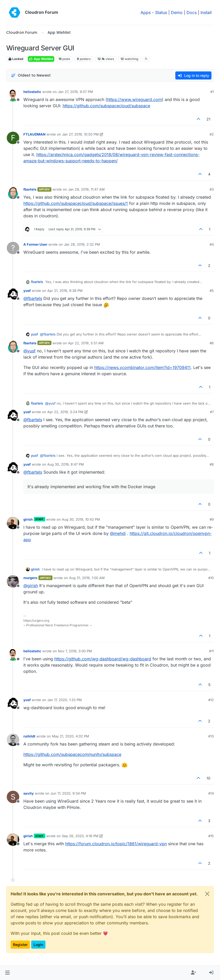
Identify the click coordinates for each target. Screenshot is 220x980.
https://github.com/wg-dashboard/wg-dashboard (103, 659)
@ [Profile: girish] (31, 586)
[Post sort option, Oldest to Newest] (31, 75)
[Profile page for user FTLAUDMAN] (13, 138)
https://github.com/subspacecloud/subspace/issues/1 (76, 203)
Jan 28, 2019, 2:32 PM (82, 244)
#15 (211, 836)
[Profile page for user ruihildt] (13, 740)
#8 (212, 464)
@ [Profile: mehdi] (118, 533)
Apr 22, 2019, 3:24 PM (65, 412)
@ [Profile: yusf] (29, 351)
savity (29, 793)
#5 (212, 291)
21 (208, 119)
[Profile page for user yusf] (13, 294)
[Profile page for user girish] (13, 523)
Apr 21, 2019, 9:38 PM (65, 291)
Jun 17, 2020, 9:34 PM (68, 793)
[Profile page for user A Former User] (13, 248)
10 (208, 778)
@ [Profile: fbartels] (33, 298)
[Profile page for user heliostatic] (13, 95)
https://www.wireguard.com (134, 99)
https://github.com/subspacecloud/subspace (106, 106)
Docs (192, 12)
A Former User (35, 244)
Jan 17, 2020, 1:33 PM (65, 700)
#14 (211, 793)
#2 (212, 134)
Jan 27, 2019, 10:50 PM (80, 134)
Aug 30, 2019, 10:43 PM (81, 519)
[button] (7, 973)
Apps (146, 12)
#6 (212, 343)
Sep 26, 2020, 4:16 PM (80, 836)
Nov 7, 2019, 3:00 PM (75, 651)
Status (161, 12)
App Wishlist (41, 59)
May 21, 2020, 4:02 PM (71, 736)
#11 (211, 651)
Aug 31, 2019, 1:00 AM (87, 578)
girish (28, 519)
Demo (177, 12)
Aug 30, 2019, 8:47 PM (66, 464)
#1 (212, 92)
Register (20, 945)
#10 (211, 578)
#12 (211, 700)
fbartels (30, 189)
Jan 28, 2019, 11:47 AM (86, 189)
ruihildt (29, 736)
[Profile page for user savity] (13, 797)
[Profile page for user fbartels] (13, 193)
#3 (212, 189)
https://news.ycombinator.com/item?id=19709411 (142, 367)
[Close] (207, 894)
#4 (212, 244)
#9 (212, 519)
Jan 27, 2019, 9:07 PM (75, 92)
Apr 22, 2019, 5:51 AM (86, 343)
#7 (212, 412)
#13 (211, 736)
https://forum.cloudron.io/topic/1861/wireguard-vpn (116, 844)
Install (206, 12)
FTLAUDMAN (34, 134)
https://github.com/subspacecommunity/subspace (72, 754)
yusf (27, 291)
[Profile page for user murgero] (13, 581)
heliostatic (32, 92)
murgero (30, 578)
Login (38, 945)
